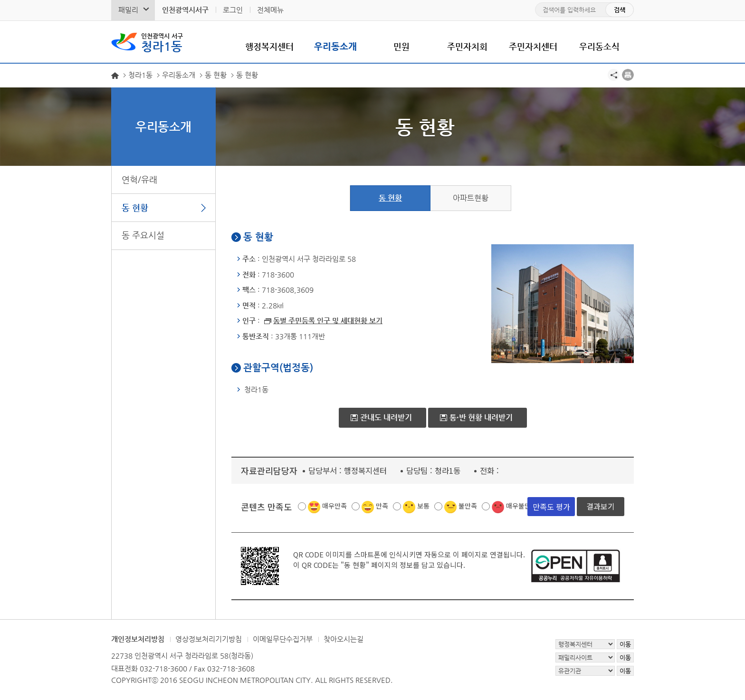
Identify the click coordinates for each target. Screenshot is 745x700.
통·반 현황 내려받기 (481, 417)
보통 (423, 506)
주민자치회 (467, 46)
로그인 (233, 10)
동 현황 (135, 207)
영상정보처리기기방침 (209, 639)
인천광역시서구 (185, 10)
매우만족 (334, 506)
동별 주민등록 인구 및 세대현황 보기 (328, 321)
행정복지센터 (269, 46)
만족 (382, 506)
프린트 (628, 75)
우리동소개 (335, 46)
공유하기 (614, 75)
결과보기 (601, 507)
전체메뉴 (270, 10)
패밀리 (128, 10)
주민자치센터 (533, 46)
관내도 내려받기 (386, 417)
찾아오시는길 (344, 639)
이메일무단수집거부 (283, 639)
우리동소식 (599, 46)
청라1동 (162, 42)
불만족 (468, 506)
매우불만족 (521, 506)
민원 (401, 46)
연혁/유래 (139, 179)
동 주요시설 (143, 235)
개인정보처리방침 (138, 639)
